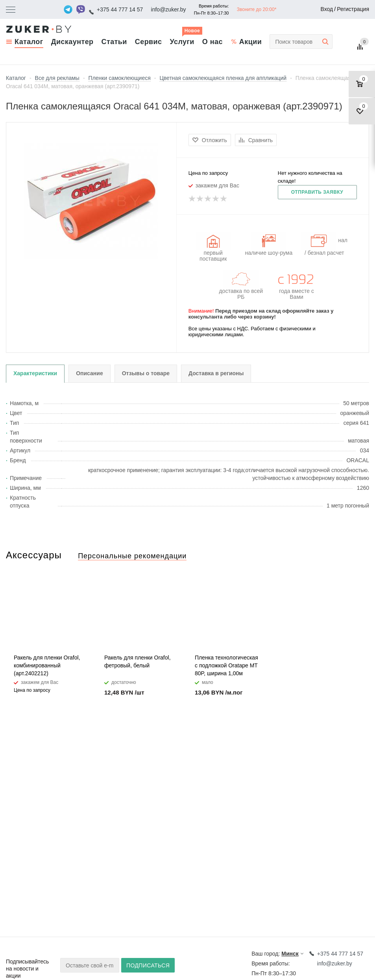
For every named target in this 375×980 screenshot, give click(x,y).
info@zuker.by (169, 9)
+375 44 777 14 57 (120, 9)
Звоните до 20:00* (257, 9)
